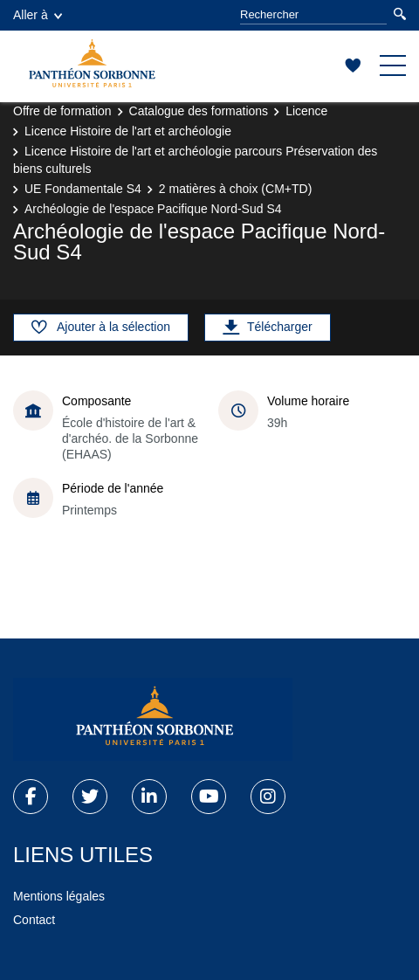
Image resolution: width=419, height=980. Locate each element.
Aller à (38, 15)
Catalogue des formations (199, 111)
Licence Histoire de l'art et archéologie (128, 131)
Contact (34, 920)
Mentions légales (59, 896)
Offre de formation (62, 111)
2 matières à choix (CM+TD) (235, 189)
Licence (306, 111)
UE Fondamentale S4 (83, 189)
